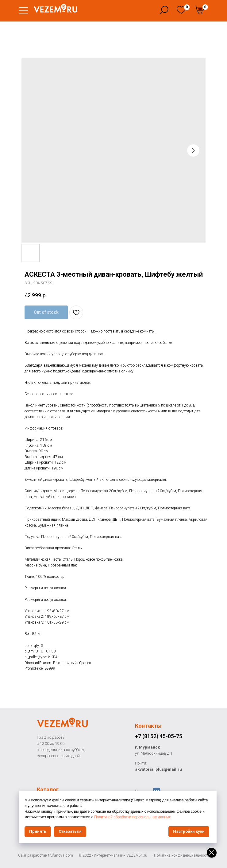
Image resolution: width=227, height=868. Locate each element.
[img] (181, 10)
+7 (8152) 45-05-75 (159, 736)
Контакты (148, 726)
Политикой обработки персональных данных (161, 817)
